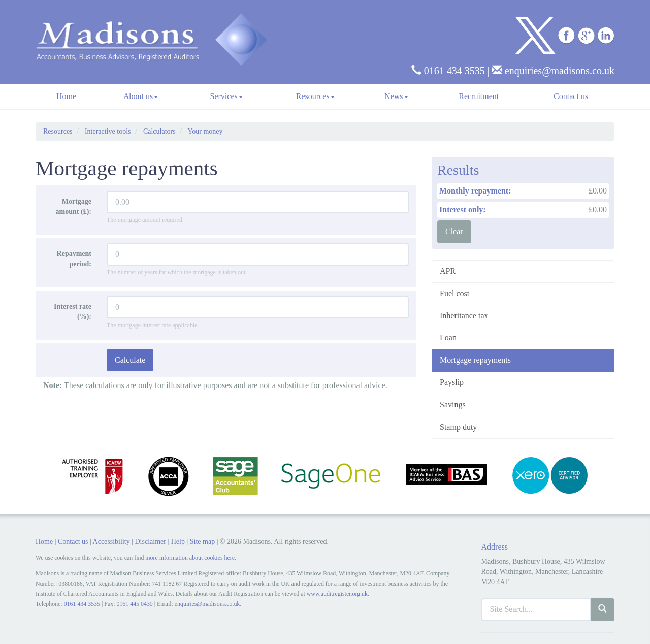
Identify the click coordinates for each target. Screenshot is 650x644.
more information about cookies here (190, 558)
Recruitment (479, 96)
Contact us (571, 96)
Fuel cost (454, 293)
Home (66, 96)
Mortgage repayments (475, 360)
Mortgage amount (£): (74, 206)
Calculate (130, 360)
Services (226, 96)
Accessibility (111, 542)
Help (178, 542)
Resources (315, 96)
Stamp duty (458, 427)
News (396, 96)
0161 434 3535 (448, 71)
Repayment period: (74, 259)
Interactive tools (108, 131)
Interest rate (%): (73, 312)
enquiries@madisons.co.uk (553, 71)
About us (141, 96)
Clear (454, 231)
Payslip (452, 382)
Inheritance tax (464, 316)
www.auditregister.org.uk (337, 594)
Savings (453, 405)
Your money (205, 131)
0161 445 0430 (134, 604)
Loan (448, 337)
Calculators (159, 131)
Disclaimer (150, 542)
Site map (202, 542)
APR (448, 271)
